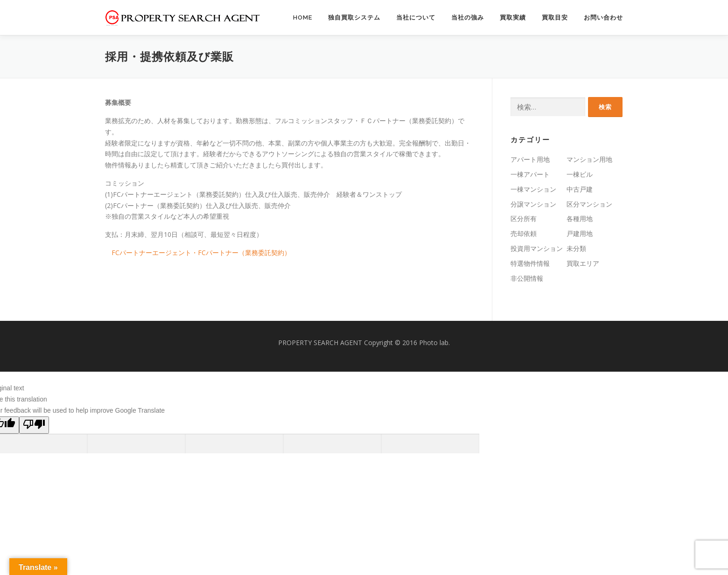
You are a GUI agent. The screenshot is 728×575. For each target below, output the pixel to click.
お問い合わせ (603, 17)
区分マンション (589, 204)
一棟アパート (530, 174)
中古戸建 (580, 189)
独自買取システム (354, 17)
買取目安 (555, 17)
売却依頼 (524, 233)
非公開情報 (527, 278)
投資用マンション (537, 248)
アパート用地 (530, 159)
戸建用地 (580, 233)
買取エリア (583, 263)
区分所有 (524, 218)
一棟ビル (580, 174)
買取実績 (513, 17)
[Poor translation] (34, 425)
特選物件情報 (530, 263)
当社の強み (468, 17)
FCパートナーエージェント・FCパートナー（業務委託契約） (201, 253)
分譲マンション (533, 204)
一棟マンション (533, 189)
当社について (416, 17)
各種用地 (580, 218)
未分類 (576, 248)
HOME (303, 17)
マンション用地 (589, 159)
